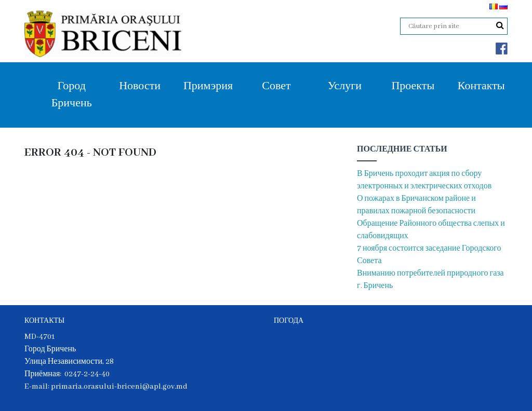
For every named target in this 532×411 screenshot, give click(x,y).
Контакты (481, 86)
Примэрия (208, 86)
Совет (276, 86)
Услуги (345, 86)
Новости (140, 86)
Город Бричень (72, 95)
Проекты (413, 86)
